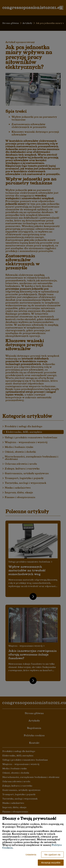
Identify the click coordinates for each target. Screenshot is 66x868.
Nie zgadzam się (53, 855)
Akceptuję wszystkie (51, 863)
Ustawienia (31, 855)
